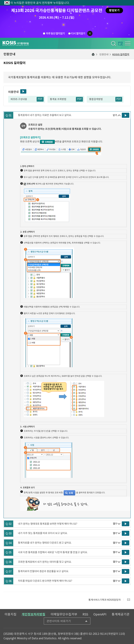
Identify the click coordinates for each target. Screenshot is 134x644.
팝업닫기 (90, 33)
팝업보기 (114, 10)
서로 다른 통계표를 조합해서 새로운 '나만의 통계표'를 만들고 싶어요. (53, 552)
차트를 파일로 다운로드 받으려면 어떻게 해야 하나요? (45, 581)
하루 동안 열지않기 (55, 33)
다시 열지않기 (78, 33)
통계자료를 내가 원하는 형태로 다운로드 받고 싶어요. (45, 543)
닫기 (115, 115)
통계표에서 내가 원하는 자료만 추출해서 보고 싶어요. (45, 115)
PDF (40, 99)
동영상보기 (23, 91)
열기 (115, 524)
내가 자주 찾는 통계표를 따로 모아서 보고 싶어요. (43, 533)
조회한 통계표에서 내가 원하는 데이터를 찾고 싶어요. (45, 562)
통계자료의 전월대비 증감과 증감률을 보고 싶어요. (43, 571)
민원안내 (104, 54)
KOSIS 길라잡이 (121, 54)
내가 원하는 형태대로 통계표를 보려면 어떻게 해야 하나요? (48, 524)
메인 (93, 54)
